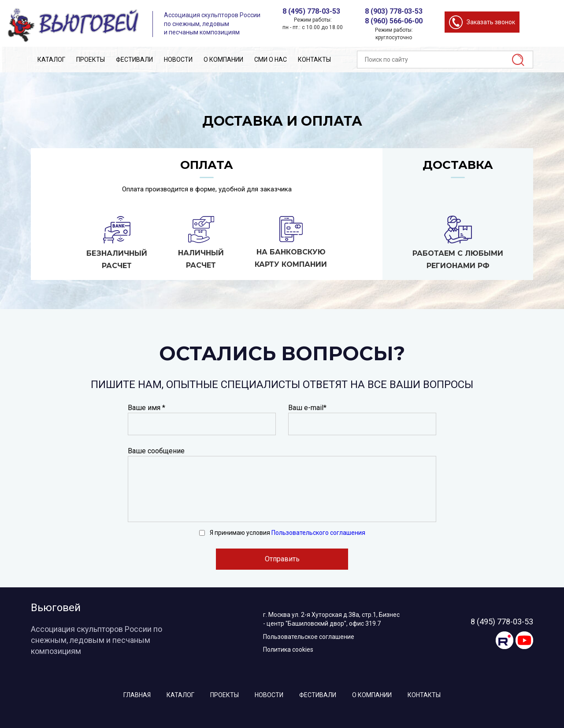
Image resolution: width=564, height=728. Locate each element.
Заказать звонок (491, 22)
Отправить (282, 559)
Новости (178, 60)
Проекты (91, 60)
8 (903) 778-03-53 (394, 11)
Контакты (314, 60)
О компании (223, 60)
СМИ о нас (271, 60)
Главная (137, 695)
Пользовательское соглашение (309, 637)
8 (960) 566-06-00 (394, 21)
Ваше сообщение (156, 451)
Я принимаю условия (288, 533)
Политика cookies (288, 650)
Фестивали (134, 60)
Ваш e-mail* (307, 408)
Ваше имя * (147, 408)
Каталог (51, 60)
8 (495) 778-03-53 (311, 11)
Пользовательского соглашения (318, 533)
